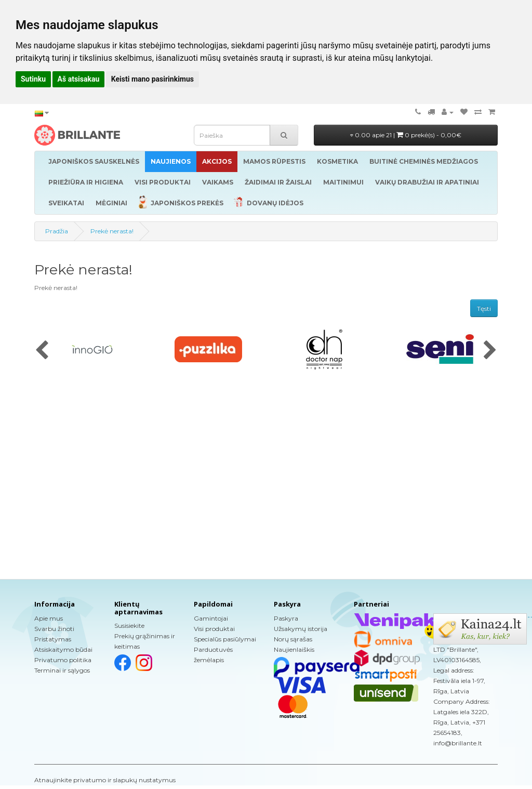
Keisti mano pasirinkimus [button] (152, 79)
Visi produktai (214, 629)
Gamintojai (211, 618)
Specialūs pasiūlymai (225, 639)
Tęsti (484, 308)
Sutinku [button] (33, 79)
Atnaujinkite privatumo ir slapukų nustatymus (105, 780)
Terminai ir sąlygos (62, 670)
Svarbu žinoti (54, 629)
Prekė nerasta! (112, 231)
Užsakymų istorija (301, 629)
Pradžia (57, 231)
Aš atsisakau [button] (79, 79)
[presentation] (42, 351)
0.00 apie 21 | (406, 135)
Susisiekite (129, 626)
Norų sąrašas (293, 639)
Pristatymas (53, 639)
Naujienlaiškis (294, 649)
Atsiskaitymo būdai (63, 649)
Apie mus (49, 618)
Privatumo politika (63, 660)
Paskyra (286, 618)
